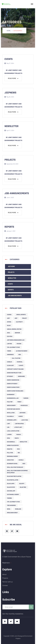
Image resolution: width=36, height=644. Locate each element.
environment (11, 394)
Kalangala (10, 416)
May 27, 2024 (9, 63)
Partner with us (8, 582)
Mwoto (17, 438)
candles (9, 362)
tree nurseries (11, 505)
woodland (18, 509)
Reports (11, 290)
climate (21, 365)
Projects (11, 272)
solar (9, 325)
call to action (16, 358)
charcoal (20, 362)
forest (19, 402)
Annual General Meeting (14, 329)
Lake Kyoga (25, 420)
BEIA (20, 355)
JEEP (8, 318)
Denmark (17, 333)
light (9, 424)
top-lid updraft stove (13, 347)
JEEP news (11, 266)
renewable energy (12, 456)
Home (9, 31)
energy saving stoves (13, 387)
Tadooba (9, 498)
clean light (10, 365)
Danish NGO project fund (14, 373)
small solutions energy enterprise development (17, 472)
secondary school (12, 464)
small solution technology (15, 467)
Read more (13, 78)
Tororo (9, 351)
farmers (26, 398)
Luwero (9, 434)
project (25, 318)
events (9, 59)
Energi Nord (21, 376)
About (4, 574)
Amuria (9, 322)
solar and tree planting (14, 476)
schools (21, 460)
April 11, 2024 (9, 130)
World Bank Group (12, 513)
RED (19, 453)
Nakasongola (11, 442)
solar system (11, 487)
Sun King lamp (11, 491)
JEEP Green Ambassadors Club (16, 340)
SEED (24, 464)
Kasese (21, 416)
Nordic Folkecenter (13, 445)
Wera (9, 509)
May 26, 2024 (9, 97)
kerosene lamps (12, 420)
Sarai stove (10, 460)
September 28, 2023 (11, 164)
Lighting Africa (19, 424)
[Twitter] (12, 531)
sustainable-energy (13, 494)
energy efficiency (12, 384)
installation (11, 413)
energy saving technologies (15, 391)
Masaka (19, 434)
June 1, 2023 (9, 197)
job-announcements (17, 193)
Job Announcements (15, 296)
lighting (9, 344)
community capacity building (15, 369)
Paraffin (10, 449)
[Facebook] (7, 531)
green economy (11, 405)
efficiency (10, 376)
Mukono (19, 344)
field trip (10, 402)
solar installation (13, 480)
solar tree (23, 487)
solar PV (22, 484)
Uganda (9, 315)
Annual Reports (21, 315)
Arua (8, 333)
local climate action (13, 431)
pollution (10, 453)
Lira (8, 427)
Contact (5, 585)
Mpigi (8, 438)
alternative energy (22, 351)
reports (9, 227)
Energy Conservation (13, 380)
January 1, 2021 (10, 231)
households (24, 405)
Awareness (10, 355)
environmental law (13, 398)
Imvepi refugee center (13, 409)
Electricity (19, 322)
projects (10, 160)
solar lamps (11, 484)
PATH (18, 449)
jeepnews (10, 93)
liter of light (18, 427)
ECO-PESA (10, 336)
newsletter (11, 126)
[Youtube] (17, 531)
